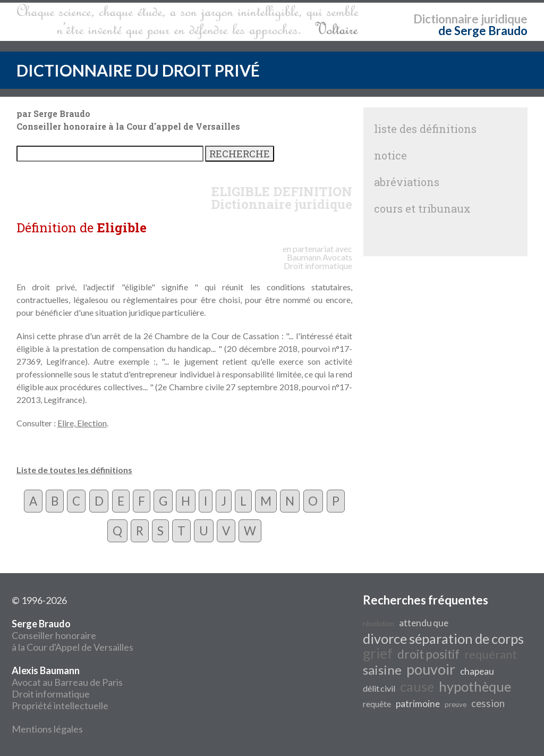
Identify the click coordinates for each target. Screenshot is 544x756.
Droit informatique (51, 694)
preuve (456, 704)
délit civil (379, 688)
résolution (379, 624)
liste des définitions (425, 129)
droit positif (428, 654)
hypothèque (475, 686)
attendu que (424, 623)
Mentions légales (47, 729)
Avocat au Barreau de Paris (67, 682)
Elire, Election (82, 423)
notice (390, 155)
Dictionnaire (446, 19)
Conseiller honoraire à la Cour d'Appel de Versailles (73, 635)
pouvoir (431, 669)
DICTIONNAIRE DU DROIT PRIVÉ (138, 70)
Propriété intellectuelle (60, 705)
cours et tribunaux (422, 208)
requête (377, 704)
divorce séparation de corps (443, 639)
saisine (382, 670)
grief (378, 653)
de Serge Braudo (483, 31)
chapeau (477, 671)
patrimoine (418, 704)
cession (488, 703)
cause (417, 686)
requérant (491, 654)
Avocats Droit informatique (318, 261)
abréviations (407, 182)
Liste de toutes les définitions (74, 470)
